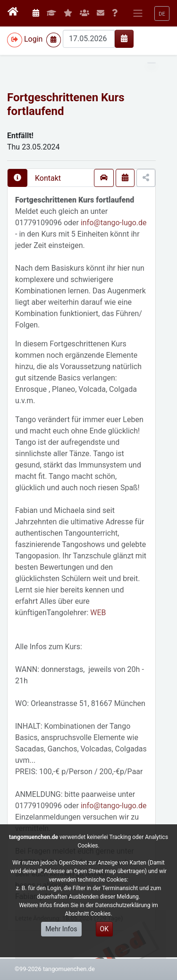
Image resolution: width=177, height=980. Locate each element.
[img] (124, 38)
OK (104, 929)
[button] (162, 13)
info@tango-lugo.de (114, 223)
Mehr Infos (61, 929)
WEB (98, 613)
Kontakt (48, 178)
